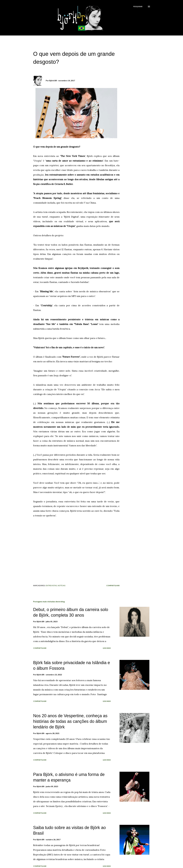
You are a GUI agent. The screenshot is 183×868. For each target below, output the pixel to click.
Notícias (62, 586)
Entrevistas (51, 586)
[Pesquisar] (138, 7)
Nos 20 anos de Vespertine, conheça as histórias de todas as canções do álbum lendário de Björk (70, 721)
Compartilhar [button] (113, 585)
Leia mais (107, 648)
